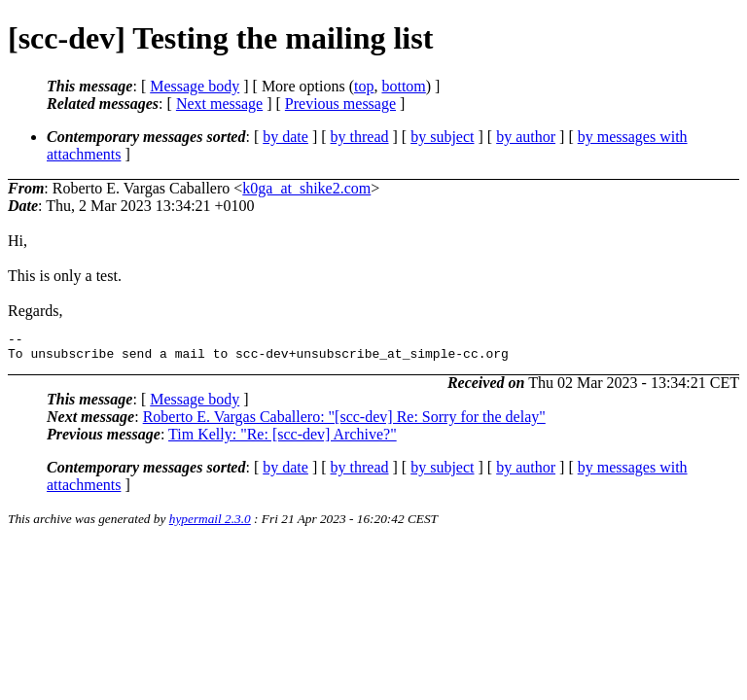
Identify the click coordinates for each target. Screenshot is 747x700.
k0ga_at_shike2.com (306, 188)
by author (526, 137)
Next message (219, 104)
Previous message (340, 104)
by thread (360, 137)
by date (285, 137)
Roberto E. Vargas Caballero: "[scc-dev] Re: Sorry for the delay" (344, 422)
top (364, 86)
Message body (195, 86)
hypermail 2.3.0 (210, 525)
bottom (403, 86)
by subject (442, 137)
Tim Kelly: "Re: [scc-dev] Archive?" (283, 440)
